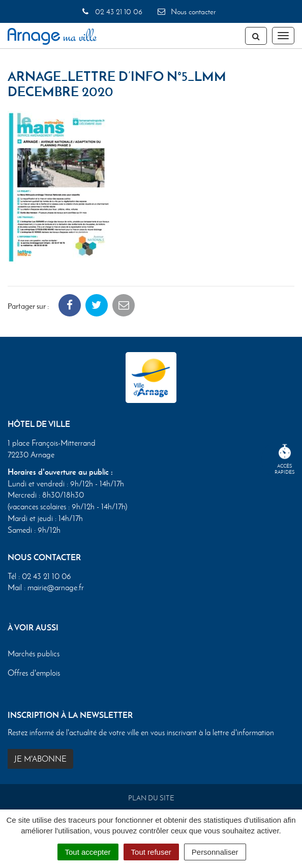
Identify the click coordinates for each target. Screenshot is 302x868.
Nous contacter (186, 12)
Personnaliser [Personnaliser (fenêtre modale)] (215, 852)
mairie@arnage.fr (56, 587)
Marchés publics (34, 654)
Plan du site (151, 798)
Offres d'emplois (34, 673)
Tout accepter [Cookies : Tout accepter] (88, 852)
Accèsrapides (285, 460)
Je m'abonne (40, 759)
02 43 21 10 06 (111, 12)
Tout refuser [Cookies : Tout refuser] (151, 852)
